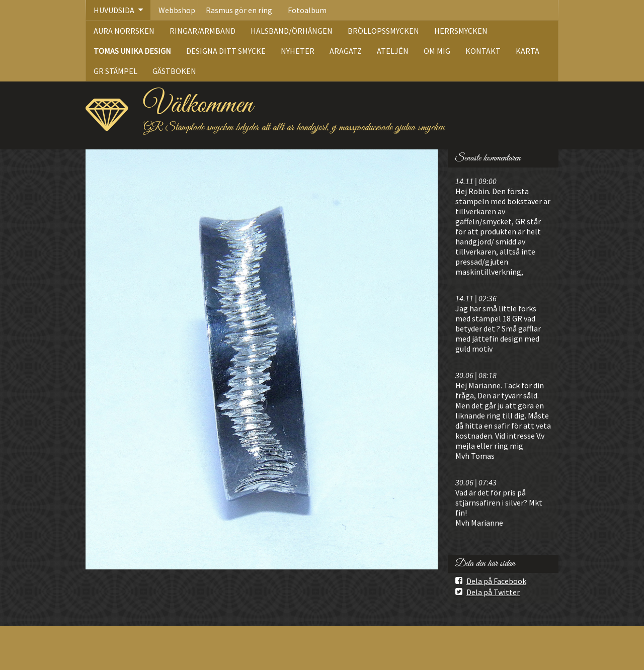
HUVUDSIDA (114, 10)
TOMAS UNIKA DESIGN (132, 51)
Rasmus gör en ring (239, 10)
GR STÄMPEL (115, 71)
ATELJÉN (393, 51)
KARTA (528, 51)
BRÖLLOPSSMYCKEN (383, 31)
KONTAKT (483, 51)
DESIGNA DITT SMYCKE (226, 51)
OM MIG (437, 51)
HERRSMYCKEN (461, 31)
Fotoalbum (307, 10)
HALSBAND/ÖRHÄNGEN (292, 31)
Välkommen (198, 105)
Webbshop (177, 10)
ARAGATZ (346, 51)
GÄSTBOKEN (174, 71)
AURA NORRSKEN (124, 31)
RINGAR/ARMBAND (203, 31)
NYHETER (298, 51)
